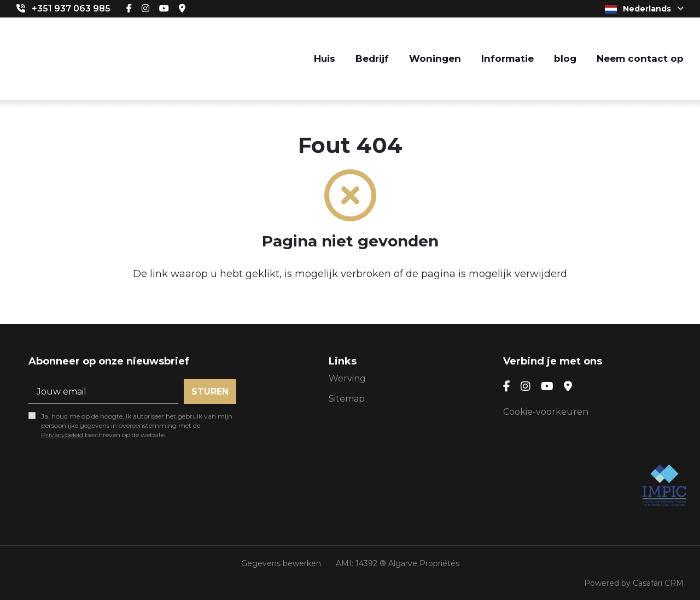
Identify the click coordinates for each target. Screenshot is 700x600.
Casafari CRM (658, 583)
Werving (347, 378)
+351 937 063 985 (71, 8)
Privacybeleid (62, 435)
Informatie (507, 58)
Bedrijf (372, 58)
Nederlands (644, 9)
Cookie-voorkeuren (546, 412)
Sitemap (347, 399)
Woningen (435, 58)
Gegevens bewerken (281, 563)
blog (565, 58)
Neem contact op (640, 58)
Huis (325, 58)
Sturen (210, 392)
